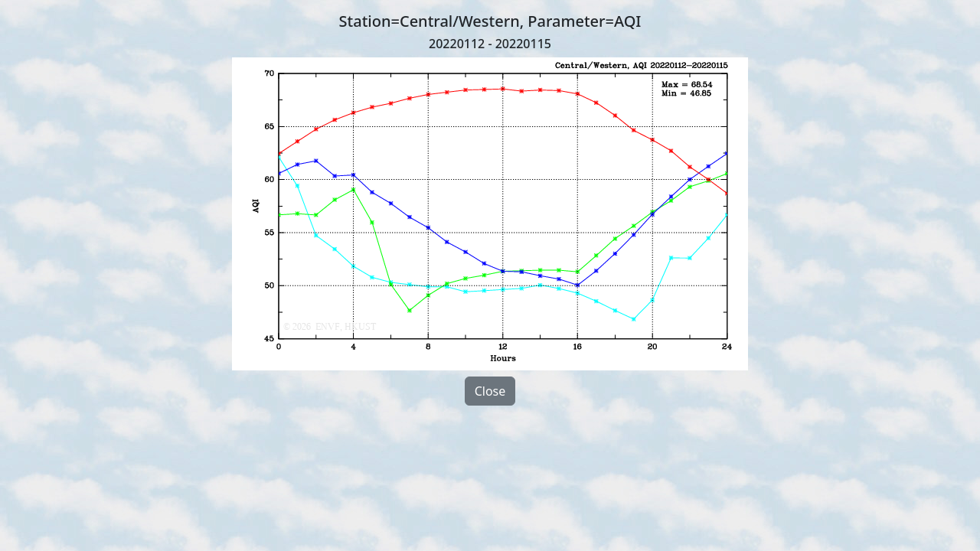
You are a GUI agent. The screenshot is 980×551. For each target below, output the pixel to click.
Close (490, 391)
